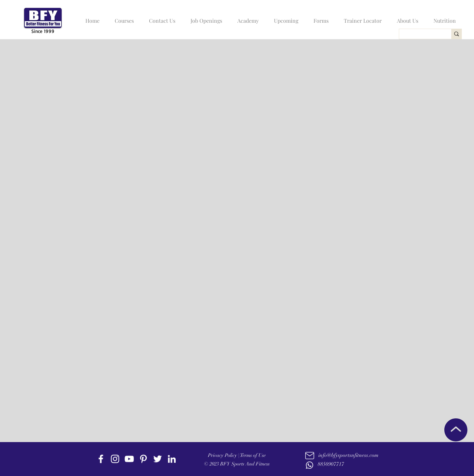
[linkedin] (172, 459)
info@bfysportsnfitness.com (348, 455)
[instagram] (115, 459)
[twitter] (158, 459)
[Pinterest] (143, 459)
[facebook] (101, 459)
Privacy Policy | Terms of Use (237, 455)
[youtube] (129, 459)
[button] (123, 18)
